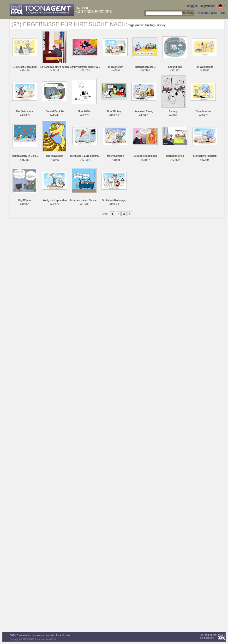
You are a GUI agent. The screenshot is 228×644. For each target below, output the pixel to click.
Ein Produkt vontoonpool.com (208, 636)
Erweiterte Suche (207, 13)
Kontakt (50, 635)
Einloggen (191, 6)
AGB (12, 635)
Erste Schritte (63, 635)
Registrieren (208, 6)
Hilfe (223, 13)
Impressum (38, 635)
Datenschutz (23, 635)
